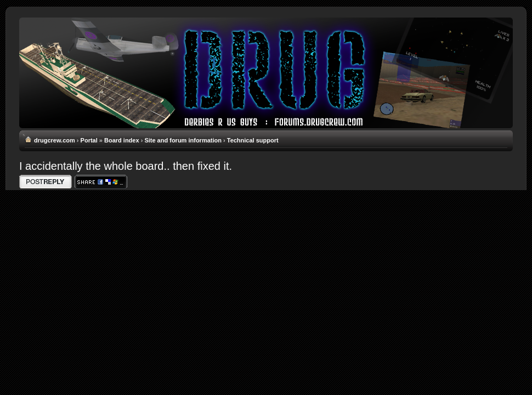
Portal (89, 140)
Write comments (46, 182)
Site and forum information (183, 140)
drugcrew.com (55, 140)
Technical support (253, 140)
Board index (122, 140)
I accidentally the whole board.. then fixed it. (126, 166)
